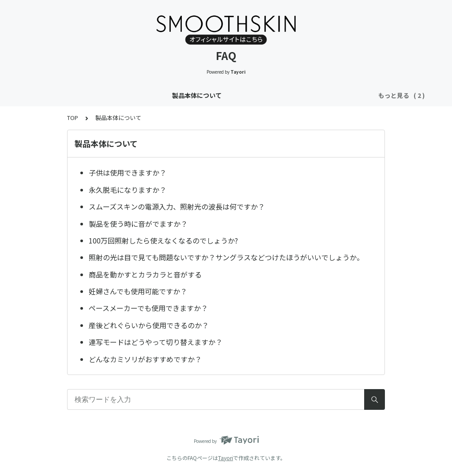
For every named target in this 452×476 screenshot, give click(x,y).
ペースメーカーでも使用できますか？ (148, 308)
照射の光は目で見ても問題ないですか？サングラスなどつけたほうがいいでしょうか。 (226, 257)
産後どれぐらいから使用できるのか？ (149, 325)
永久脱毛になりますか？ (128, 190)
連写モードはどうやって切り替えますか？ (156, 342)
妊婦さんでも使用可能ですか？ (138, 291)
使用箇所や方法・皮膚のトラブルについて (192, 95)
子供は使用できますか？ (128, 172)
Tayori (226, 458)
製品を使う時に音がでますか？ (138, 224)
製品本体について (96, 95)
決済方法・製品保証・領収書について (316, 95)
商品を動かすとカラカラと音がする (145, 274)
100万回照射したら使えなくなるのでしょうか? (163, 240)
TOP (73, 118)
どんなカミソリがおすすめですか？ (145, 359)
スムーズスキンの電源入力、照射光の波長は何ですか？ (177, 206)
